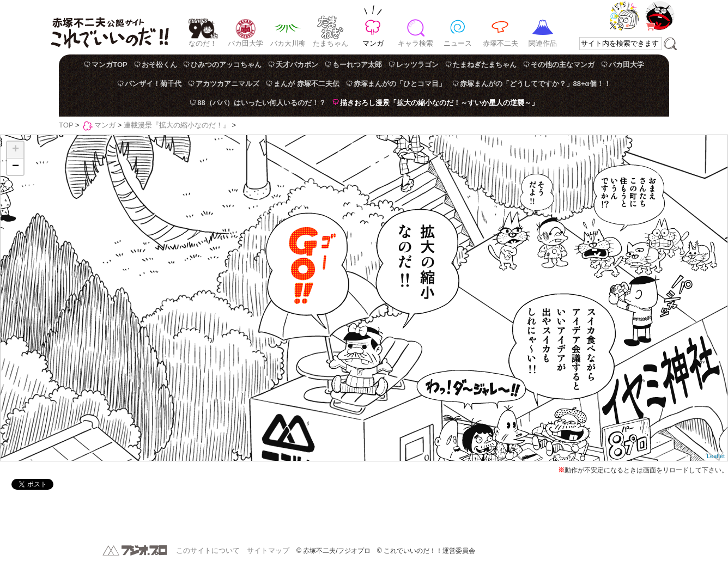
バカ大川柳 (288, 43)
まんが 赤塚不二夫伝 (307, 84)
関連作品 (543, 43)
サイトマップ (268, 550)
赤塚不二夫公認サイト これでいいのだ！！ (110, 27)
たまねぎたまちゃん (485, 65)
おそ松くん (159, 65)
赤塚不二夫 (500, 43)
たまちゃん (330, 43)
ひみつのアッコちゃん (226, 65)
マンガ (373, 43)
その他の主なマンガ (563, 65)
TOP (66, 125)
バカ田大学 (245, 43)
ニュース (458, 43)
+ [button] (16, 150)
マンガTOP (110, 65)
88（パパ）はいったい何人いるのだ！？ (261, 103)
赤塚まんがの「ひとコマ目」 (400, 84)
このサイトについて (208, 550)
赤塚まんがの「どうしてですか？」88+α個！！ (535, 84)
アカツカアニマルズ (227, 84)
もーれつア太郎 (357, 65)
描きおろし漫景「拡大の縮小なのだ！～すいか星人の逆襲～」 (439, 103)
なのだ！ (203, 43)
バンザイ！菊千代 (153, 84)
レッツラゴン (417, 65)
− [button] (16, 167)
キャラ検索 (415, 43)
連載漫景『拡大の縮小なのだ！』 (177, 125)
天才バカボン (297, 65)
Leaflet (716, 456)
